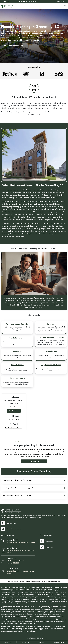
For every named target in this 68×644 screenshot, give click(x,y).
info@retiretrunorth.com (27, 2)
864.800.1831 (7, 2)
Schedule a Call (34, 461)
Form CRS (41, 642)
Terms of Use (25, 642)
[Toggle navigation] (65, 6)
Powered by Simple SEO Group (34, 638)
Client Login (60, 2)
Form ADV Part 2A (58, 642)
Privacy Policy (8, 642)
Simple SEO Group (55, 581)
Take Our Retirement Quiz (14, 46)
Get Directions (14, 411)
